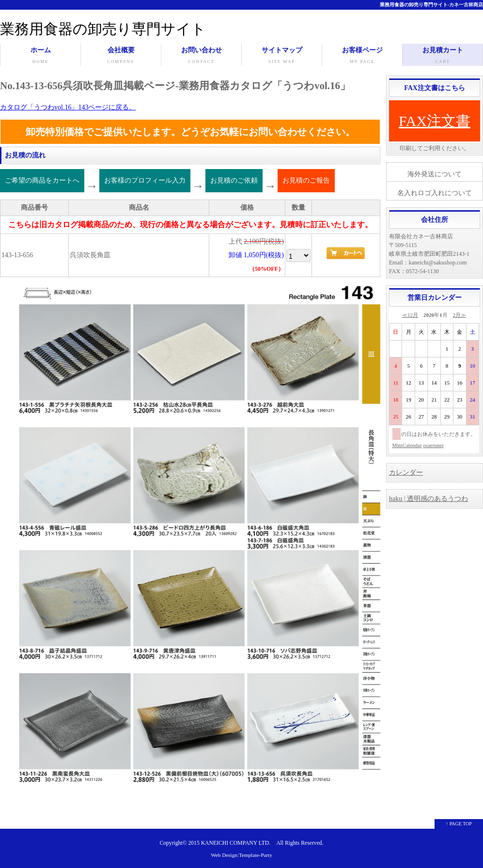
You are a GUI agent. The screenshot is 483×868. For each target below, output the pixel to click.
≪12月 (410, 315)
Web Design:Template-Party (241, 855)
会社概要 (121, 56)
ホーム (40, 56)
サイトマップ (282, 56)
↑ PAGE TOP (459, 824)
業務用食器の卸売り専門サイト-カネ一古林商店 (431, 5)
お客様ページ (362, 56)
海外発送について (435, 174)
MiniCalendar (407, 445)
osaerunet (433, 445)
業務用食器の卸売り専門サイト (103, 29)
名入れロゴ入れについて (435, 193)
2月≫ (460, 315)
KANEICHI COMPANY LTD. (236, 843)
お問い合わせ (201, 56)
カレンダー (406, 473)
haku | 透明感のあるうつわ (428, 499)
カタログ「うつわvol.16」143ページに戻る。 (68, 107)
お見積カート (443, 56)
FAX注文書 (435, 121)
